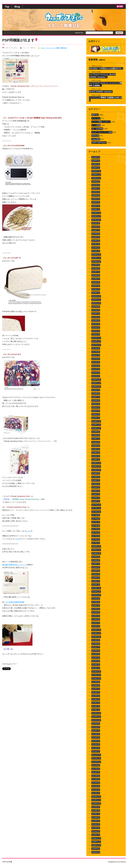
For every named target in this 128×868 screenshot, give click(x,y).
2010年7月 (96, 814)
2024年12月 (96, 213)
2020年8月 (96, 394)
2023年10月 (96, 262)
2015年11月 (96, 592)
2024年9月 (96, 223)
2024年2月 (96, 248)
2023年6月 (96, 275)
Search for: (79, 33)
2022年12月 (96, 296)
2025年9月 (96, 182)
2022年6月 (96, 317)
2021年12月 (96, 338)
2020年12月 (96, 380)
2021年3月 (96, 369)
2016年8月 (96, 560)
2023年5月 (96, 279)
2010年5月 (96, 821)
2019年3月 (96, 453)
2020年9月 (96, 390)
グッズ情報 (96, 125)
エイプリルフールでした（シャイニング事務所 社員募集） (105, 84)
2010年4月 (96, 824)
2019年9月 (96, 432)
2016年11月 (96, 550)
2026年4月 (96, 157)
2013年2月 (96, 706)
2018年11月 (96, 466)
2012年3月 (96, 744)
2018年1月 (96, 501)
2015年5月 (96, 612)
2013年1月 (96, 710)
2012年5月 (96, 737)
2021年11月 (96, 341)
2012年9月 (96, 724)
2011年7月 (96, 772)
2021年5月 (96, 362)
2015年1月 (96, 626)
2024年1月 (96, 251)
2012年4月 (96, 741)
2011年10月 (96, 762)
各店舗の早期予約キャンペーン (14, 565)
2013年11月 (96, 675)
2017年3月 (96, 536)
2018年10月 (96, 470)
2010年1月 (96, 835)
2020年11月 (96, 383)
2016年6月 (96, 567)
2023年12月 (96, 255)
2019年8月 (96, 435)
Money (123, 862)
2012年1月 (96, 751)
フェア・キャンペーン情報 (50, 48)
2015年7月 (96, 605)
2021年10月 (96, 345)
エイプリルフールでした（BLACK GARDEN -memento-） (102, 76)
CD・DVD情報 (97, 129)
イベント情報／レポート (101, 122)
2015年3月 (96, 619)
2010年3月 (96, 828)
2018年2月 (96, 498)
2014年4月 (96, 658)
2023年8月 (96, 268)
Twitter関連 (96, 139)
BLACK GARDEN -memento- (101, 92)
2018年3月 (96, 494)
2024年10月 (96, 220)
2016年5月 (96, 571)
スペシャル (96, 118)
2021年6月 (96, 359)
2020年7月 (96, 397)
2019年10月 (96, 428)
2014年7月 (96, 647)
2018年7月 (96, 480)
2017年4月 (96, 533)
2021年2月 (96, 373)
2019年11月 (96, 425)
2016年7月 (96, 564)
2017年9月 (96, 515)
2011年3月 (96, 786)
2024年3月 (96, 244)
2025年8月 (96, 185)
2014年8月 (96, 644)
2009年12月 (96, 838)
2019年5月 (96, 446)
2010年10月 (96, 804)
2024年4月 (96, 241)
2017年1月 (96, 543)
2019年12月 (96, 421)
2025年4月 (96, 199)
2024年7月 (96, 230)
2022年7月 (96, 314)
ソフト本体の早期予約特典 (14, 602)
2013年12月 (96, 672)
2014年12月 (96, 630)
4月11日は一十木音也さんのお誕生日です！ (106, 68)
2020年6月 (96, 400)
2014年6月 (96, 651)
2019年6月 (96, 442)
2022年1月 (96, 334)
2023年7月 (96, 272)
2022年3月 (96, 327)
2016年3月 (96, 578)
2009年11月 (96, 842)
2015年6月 (96, 609)
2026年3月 (96, 161)
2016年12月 (96, 546)
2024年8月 (96, 227)
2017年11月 (96, 508)
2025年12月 (96, 171)
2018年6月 (96, 484)
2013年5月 (96, 696)
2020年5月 (96, 404)
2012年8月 (96, 727)
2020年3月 (96, 411)
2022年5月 (96, 321)
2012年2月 (96, 748)
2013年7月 (96, 689)
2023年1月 (96, 293)
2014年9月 (96, 640)
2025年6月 (96, 192)
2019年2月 (96, 456)
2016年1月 (96, 585)
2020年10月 (96, 387)
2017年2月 (96, 539)
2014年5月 (96, 654)
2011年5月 (96, 779)
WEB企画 (95, 136)
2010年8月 (96, 811)
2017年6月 (96, 526)
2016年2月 (96, 581)
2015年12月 (96, 588)
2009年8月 (96, 852)
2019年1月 (96, 460)
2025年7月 (96, 188)
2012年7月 (96, 731)
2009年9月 (96, 849)
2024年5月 (96, 237)
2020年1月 (96, 418)
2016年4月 (96, 574)
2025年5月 (96, 195)
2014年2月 (96, 665)
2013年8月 (96, 685)
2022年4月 (96, 324)
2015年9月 (96, 598)
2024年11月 (96, 216)
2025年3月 (96, 202)
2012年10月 (96, 720)
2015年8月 (96, 602)
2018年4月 (96, 491)
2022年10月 (96, 303)
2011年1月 (96, 793)
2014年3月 (96, 661)
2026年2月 (96, 164)
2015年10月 (96, 595)
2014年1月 (96, 668)
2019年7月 (96, 439)
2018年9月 (96, 473)
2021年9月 (96, 348)
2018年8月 (96, 477)
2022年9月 (96, 307)
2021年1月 (96, 376)
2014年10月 (96, 637)
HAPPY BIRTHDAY (99, 143)
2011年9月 (96, 765)
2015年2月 (96, 623)
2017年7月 (96, 522)
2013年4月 (96, 699)
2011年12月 (96, 755)
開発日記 (64, 48)
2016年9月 (96, 557)
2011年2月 (96, 790)
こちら (29, 531)
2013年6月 (96, 692)
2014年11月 (96, 633)
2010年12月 (96, 797)
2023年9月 (96, 265)
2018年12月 (96, 463)
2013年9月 (96, 682)
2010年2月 (96, 831)
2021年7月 (96, 355)
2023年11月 (96, 258)
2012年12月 (96, 713)
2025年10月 (96, 178)
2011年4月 (96, 783)
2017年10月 (96, 512)
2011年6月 (96, 776)
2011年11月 (96, 758)
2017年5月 (96, 529)
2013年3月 (96, 703)
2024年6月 (96, 234)
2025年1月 (96, 209)
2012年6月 (96, 734)
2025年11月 (96, 175)
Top (7, 7)
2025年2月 (96, 206)
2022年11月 (96, 300)
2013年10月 (96, 678)
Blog (17, 7)
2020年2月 (96, 414)
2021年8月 (96, 352)
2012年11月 (96, 717)
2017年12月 (96, 505)
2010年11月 (96, 800)
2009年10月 (96, 845)
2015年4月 (96, 616)
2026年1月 (96, 168)
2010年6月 (96, 817)
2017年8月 (96, 519)
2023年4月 (96, 282)
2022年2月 (96, 331)
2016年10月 (96, 553)
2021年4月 (96, 366)
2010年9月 (96, 807)
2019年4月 (96, 449)
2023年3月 (96, 286)
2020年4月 (96, 407)
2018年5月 (96, 487)
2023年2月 (96, 289)
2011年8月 (96, 769)
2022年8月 (96, 310)
